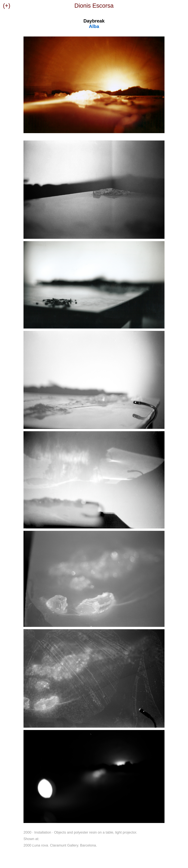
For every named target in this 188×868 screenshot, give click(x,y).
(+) (7, 6)
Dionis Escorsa (94, 6)
